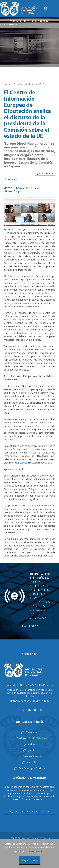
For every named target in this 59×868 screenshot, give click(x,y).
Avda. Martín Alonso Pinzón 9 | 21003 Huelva (30, 685)
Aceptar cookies (30, 860)
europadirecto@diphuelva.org (36, 463)
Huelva (11, 180)
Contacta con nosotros (30, 812)
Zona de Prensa (10, 24)
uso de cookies (37, 851)
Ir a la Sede (29, 626)
